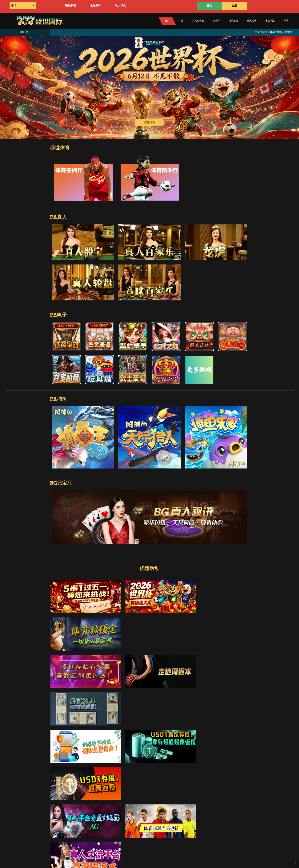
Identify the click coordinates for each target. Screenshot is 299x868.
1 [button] (140, 132)
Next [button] (290, 87)
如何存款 (104, 808)
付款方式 (91, 829)
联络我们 (191, 808)
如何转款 (119, 808)
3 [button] (153, 132)
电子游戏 (112, 829)
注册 (234, 6)
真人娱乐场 (198, 21)
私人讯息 (120, 6)
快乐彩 (216, 21)
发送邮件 (96, 6)
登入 (209, 6)
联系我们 (71, 6)
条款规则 (175, 808)
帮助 (286, 21)
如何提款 (135, 808)
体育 (181, 21)
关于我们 (150, 808)
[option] (149, 87)
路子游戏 (233, 21)
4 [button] (159, 132)
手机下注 (270, 21)
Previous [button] (9, 87)
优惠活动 (252, 21)
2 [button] (146, 132)
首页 (167, 21)
